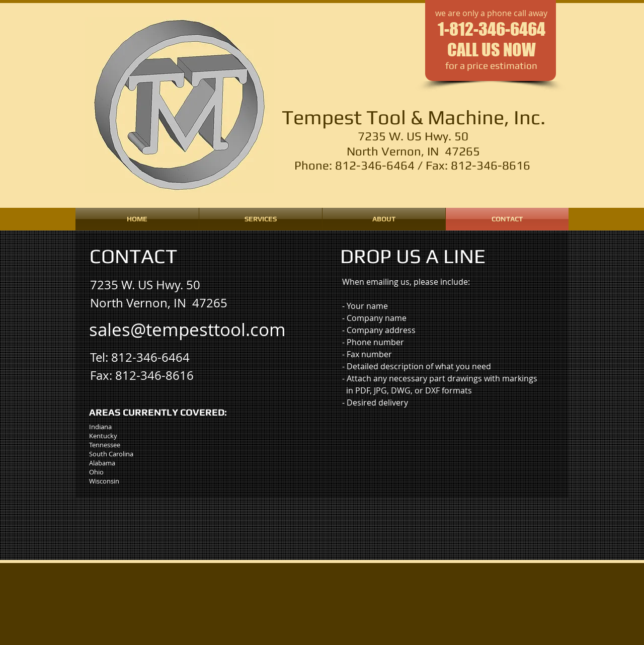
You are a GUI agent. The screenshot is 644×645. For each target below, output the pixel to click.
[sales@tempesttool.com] (187, 330)
